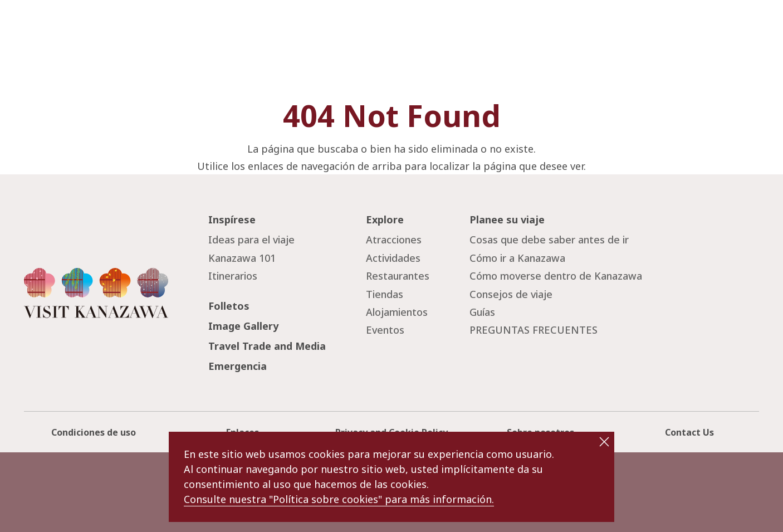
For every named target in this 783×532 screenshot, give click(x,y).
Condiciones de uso (94, 432)
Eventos (385, 330)
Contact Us (689, 432)
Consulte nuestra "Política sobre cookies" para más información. (339, 499)
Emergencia (238, 366)
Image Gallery (243, 326)
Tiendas (385, 294)
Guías (482, 312)
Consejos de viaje (511, 294)
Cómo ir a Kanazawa (517, 258)
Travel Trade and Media (267, 346)
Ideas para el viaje (251, 240)
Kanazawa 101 (242, 258)
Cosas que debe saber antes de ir (549, 240)
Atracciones (394, 240)
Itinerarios (233, 276)
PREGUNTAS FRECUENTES (534, 330)
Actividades (393, 258)
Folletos (229, 306)
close (604, 442)
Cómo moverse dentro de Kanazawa (556, 276)
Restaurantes (398, 276)
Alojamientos (397, 312)
